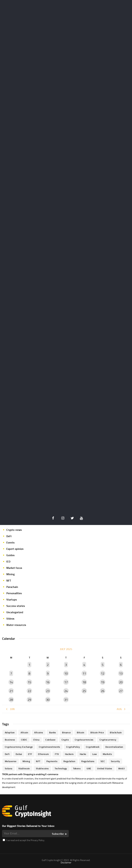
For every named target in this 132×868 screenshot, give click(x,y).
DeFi (9, 536)
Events (10, 542)
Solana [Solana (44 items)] (9, 768)
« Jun (10, 709)
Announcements (16, 498)
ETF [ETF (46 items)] (30, 754)
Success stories (16, 606)
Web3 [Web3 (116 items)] (122, 768)
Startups (12, 600)
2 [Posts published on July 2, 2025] (48, 665)
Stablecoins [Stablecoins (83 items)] (42, 768)
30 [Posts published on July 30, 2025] (48, 700)
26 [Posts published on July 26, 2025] (103, 691)
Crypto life (13, 517)
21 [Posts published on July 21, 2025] (11, 691)
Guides (10, 555)
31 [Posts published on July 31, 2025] (66, 700)
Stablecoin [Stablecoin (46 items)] (24, 768)
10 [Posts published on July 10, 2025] (66, 673)
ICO (8, 561)
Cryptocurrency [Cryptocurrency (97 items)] (108, 740)
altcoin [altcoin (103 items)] (24, 732)
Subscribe (58, 834)
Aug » (122, 709)
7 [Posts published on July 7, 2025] (11, 673)
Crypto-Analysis (16, 523)
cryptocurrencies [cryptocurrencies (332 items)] (84, 740)
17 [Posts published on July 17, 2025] (66, 682)
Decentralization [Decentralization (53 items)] (114, 747)
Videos (10, 619)
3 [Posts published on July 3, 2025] (66, 665)
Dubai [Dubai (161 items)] (19, 754)
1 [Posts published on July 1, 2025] (29, 665)
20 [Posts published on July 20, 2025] (121, 682)
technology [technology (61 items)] (61, 768)
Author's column (16, 504)
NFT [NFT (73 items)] (38, 761)
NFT (9, 580)
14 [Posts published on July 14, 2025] (11, 682)
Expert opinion (15, 549)
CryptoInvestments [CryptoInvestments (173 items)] (49, 747)
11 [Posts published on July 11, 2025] (84, 673)
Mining (10, 574)
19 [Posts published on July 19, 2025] (103, 682)
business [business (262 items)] (10, 740)
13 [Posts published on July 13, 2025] (121, 673)
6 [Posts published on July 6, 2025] (121, 665)
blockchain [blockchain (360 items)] (116, 732)
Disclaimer (66, 862)
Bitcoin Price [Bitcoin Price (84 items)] (97, 732)
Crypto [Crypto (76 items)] (65, 740)
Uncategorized (15, 612)
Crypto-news (14, 530)
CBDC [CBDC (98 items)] (24, 740)
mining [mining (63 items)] (26, 761)
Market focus (14, 568)
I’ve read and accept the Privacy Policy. (24, 840)
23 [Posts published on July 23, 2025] (48, 691)
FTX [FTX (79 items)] (57, 754)
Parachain (12, 587)
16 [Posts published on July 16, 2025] (48, 682)
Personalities (14, 593)
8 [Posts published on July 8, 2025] (29, 673)
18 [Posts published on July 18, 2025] (84, 682)
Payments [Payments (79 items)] (52, 761)
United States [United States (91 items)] (105, 768)
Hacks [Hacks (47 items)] (83, 754)
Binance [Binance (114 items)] (66, 732)
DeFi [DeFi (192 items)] (7, 754)
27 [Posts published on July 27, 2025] (121, 691)
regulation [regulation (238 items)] (69, 761)
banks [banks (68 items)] (53, 732)
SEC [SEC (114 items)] (103, 761)
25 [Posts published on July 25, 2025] (84, 691)
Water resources (16, 625)
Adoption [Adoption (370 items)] (10, 732)
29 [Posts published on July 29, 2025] (29, 700)
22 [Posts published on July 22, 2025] (29, 691)
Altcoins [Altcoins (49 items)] (39, 732)
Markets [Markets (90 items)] (107, 754)
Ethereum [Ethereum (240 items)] (43, 754)
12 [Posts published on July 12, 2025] (103, 673)
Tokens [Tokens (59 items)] (77, 768)
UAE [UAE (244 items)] (89, 768)
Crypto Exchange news (20, 511)
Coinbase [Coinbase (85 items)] (50, 740)
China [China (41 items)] (36, 740)
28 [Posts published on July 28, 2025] (11, 700)
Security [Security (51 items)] (115, 761)
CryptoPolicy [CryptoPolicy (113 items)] (73, 747)
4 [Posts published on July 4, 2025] (84, 665)
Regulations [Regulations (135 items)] (88, 761)
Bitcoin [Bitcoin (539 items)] (81, 732)
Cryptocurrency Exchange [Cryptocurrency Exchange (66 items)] (19, 747)
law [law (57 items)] (95, 754)
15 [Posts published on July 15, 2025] (29, 682)
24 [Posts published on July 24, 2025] (66, 691)
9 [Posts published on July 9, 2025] (48, 673)
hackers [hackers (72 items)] (69, 754)
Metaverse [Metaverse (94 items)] (11, 761)
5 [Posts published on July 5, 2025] (103, 665)
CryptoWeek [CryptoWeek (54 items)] (93, 747)
